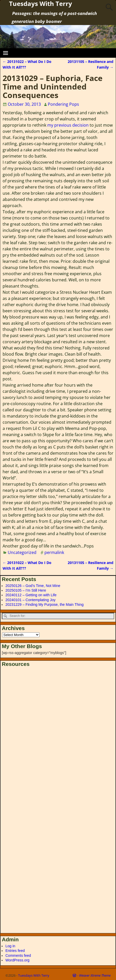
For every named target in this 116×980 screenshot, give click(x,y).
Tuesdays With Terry (34, 975)
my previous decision (68, 125)
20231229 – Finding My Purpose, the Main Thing (45, 605)
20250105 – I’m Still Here (26, 590)
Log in (10, 946)
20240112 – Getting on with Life (31, 595)
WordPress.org (17, 960)
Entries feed (15, 951)
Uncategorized (22, 552)
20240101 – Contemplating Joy (30, 600)
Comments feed (18, 956)
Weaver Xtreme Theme (95, 975)
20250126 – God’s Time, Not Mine (33, 586)
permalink (54, 552)
